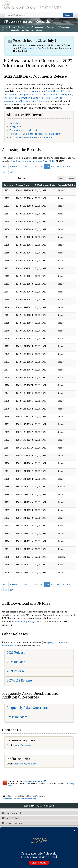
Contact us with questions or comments (19, 799)
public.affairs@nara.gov (25, 764)
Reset (71, 178)
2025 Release (16, 653)
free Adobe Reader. (36, 781)
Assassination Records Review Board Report (31, 137)
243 (42, 166)
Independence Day (32, 48)
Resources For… (11, 818)
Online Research (12, 813)
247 (63, 166)
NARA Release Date (45, 185)
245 (52, 166)
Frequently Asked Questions (27, 708)
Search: (22, 178)
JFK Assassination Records (43, 27)
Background (15, 126)
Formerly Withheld (67, 185)
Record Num (22, 185)
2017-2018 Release (19, 680)
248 (68, 166)
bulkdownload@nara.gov (24, 621)
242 (36, 166)
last (11, 172)
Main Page (15, 123)
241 (31, 166)
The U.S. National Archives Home (32, 6)
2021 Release (16, 671)
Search (68, 15)
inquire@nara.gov (22, 745)
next (5, 172)
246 (58, 166)
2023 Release (16, 662)
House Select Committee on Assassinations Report (35, 134)
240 (26, 166)
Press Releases (17, 717)
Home (5, 27)
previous (14, 166)
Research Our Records (19, 27)
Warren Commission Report (23, 130)
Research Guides (12, 823)
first (5, 166)
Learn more (39, 863)
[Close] (75, 831)
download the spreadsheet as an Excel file (31, 161)
